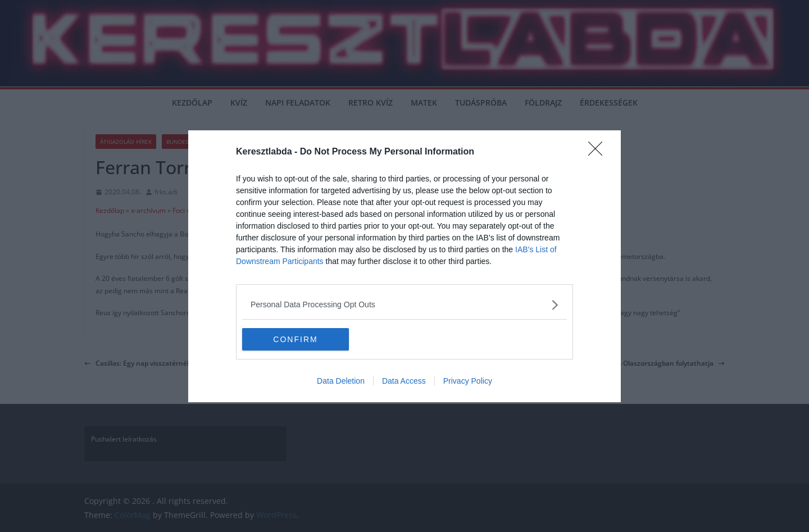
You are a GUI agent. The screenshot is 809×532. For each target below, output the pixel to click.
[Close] (599, 152)
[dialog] (404, 266)
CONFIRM (295, 339)
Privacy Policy (468, 381)
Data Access (404, 381)
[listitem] (404, 305)
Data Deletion (341, 381)
